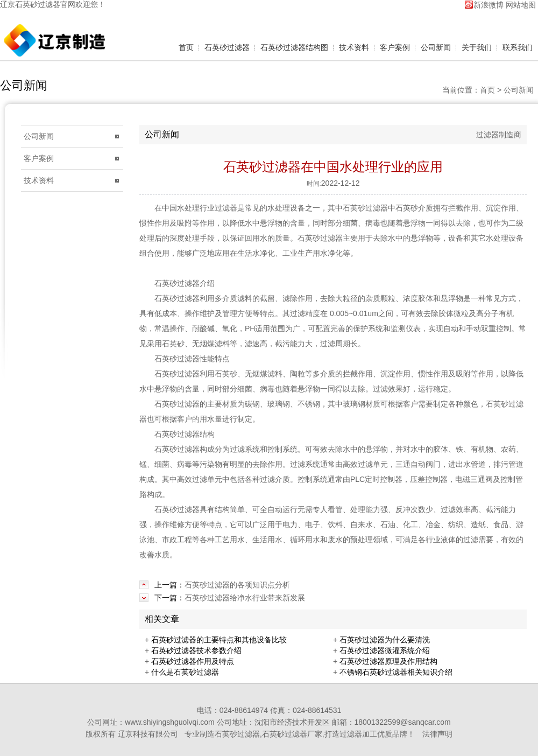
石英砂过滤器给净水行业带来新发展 (245, 598)
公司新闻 (436, 47)
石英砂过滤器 (38, 4)
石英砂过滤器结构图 (294, 47)
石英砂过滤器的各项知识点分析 (237, 585)
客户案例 (395, 47)
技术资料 (354, 47)
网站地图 (521, 5)
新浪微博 (489, 5)
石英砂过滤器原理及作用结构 (388, 661)
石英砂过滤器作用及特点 (193, 661)
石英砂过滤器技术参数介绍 (196, 650)
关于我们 (477, 47)
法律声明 (437, 734)
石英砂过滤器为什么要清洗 (385, 640)
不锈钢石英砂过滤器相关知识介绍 (396, 672)
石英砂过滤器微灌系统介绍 (385, 650)
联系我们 (518, 47)
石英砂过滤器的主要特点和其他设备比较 (219, 640)
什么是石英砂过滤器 (185, 672)
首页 (186, 47)
